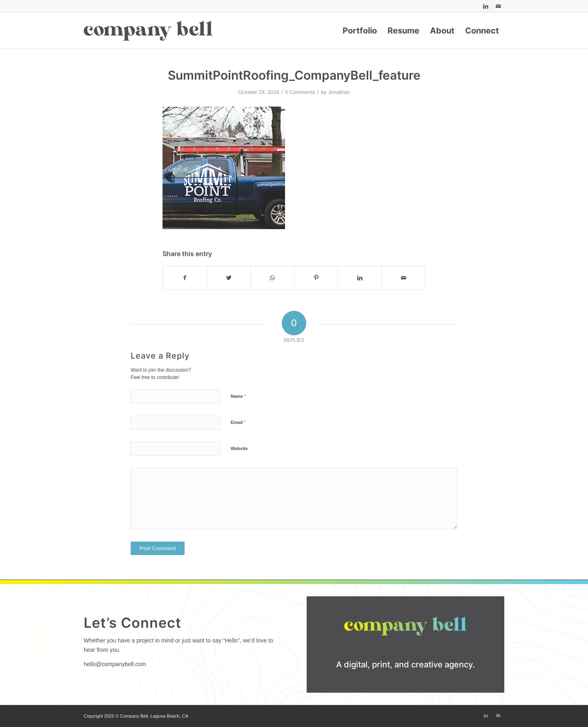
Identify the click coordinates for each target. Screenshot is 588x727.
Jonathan (339, 92)
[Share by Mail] (403, 278)
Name (238, 396)
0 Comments (300, 92)
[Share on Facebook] (185, 278)
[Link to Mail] (498, 6)
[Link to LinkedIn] (486, 6)
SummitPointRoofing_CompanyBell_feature (294, 75)
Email (238, 422)
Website (239, 448)
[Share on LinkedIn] (360, 278)
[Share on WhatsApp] (272, 278)
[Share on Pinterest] (316, 278)
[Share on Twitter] (229, 278)
